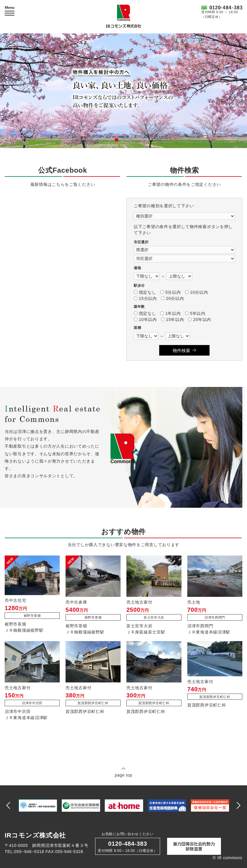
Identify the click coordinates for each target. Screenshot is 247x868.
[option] (38, 806)
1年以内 (170, 313)
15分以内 (145, 298)
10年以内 (145, 320)
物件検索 (184, 350)
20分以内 (173, 298)
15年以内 (173, 320)
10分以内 (197, 292)
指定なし (145, 292)
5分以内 (170, 292)
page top (123, 772)
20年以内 (199, 320)
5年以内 (195, 313)
